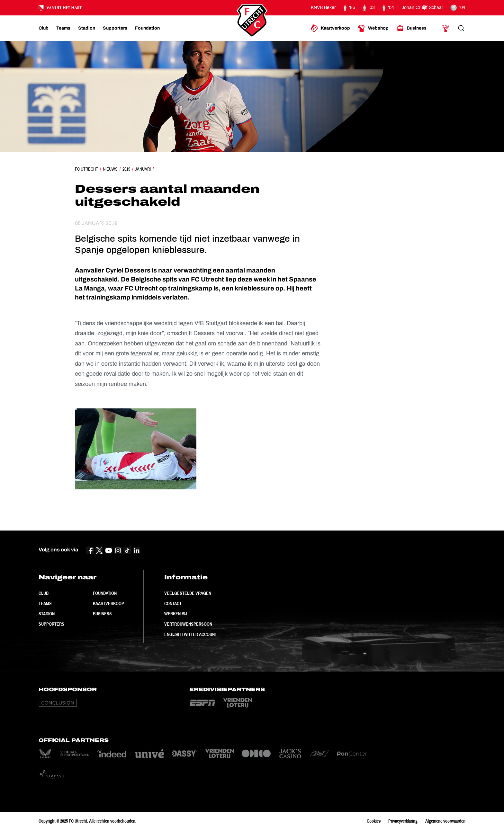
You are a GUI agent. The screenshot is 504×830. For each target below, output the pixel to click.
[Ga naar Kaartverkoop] (330, 28)
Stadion (47, 614)
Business (102, 614)
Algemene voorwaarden (445, 821)
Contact (173, 603)
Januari (143, 169)
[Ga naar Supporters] (115, 28)
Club (44, 593)
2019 (126, 169)
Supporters (51, 624)
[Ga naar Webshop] (373, 28)
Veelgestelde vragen (188, 593)
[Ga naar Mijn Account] (446, 28)
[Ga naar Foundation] (147, 28)
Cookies (374, 821)
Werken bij (176, 614)
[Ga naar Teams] (63, 28)
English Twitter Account (191, 634)
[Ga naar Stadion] (87, 28)
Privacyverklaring (403, 821)
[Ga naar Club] (44, 28)
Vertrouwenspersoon (188, 624)
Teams (45, 603)
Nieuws (110, 169)
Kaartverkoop (108, 603)
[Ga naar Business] (411, 28)
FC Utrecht (86, 169)
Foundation (105, 593)
